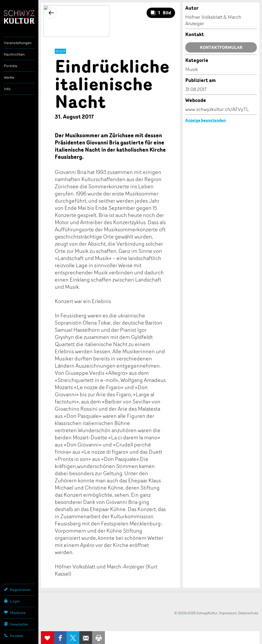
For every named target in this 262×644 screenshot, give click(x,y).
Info (7, 89)
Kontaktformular (221, 47)
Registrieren (17, 589)
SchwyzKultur (19, 17)
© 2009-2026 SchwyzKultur (196, 613)
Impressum (228, 613)
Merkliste (15, 612)
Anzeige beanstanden (205, 120)
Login (12, 601)
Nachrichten (14, 54)
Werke (9, 77)
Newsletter (16, 624)
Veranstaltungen (18, 43)
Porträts (11, 66)
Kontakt (13, 636)
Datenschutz (248, 613)
